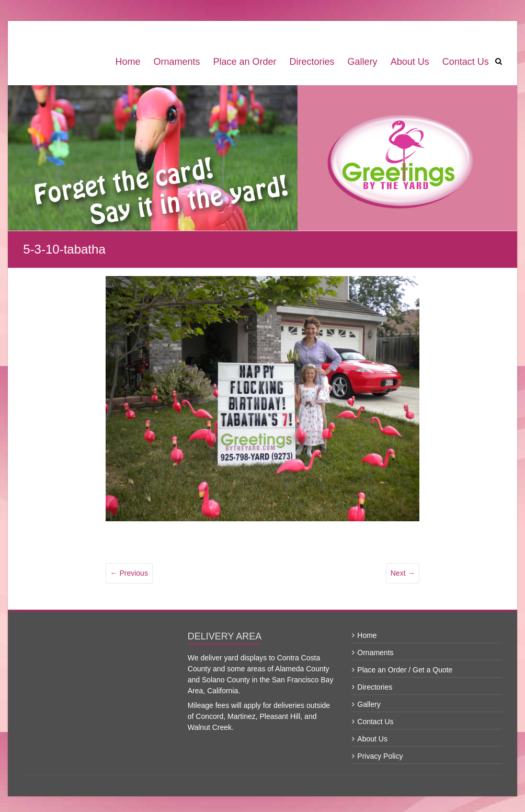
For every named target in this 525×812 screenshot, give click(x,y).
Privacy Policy (380, 756)
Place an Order (245, 62)
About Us (410, 62)
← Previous (129, 573)
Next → (403, 573)
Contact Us (466, 62)
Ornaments (176, 62)
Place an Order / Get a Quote (405, 670)
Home (128, 62)
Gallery (363, 62)
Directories (312, 62)
